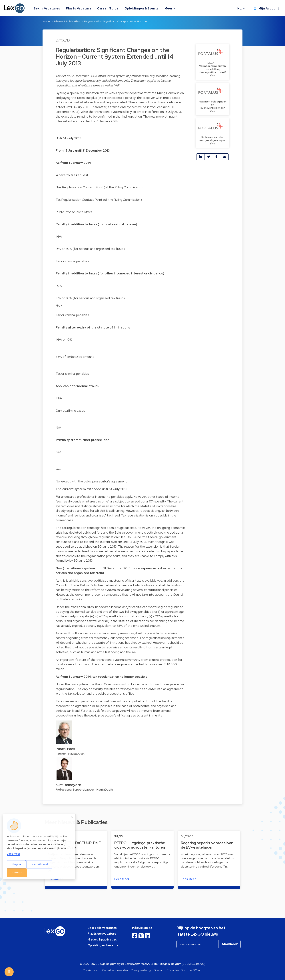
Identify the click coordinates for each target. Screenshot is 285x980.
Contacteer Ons (176, 970)
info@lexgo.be (142, 928)
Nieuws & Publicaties (67, 21)
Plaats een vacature (102, 934)
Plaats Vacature (79, 8)
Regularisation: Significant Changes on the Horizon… (116, 21)
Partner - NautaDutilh (70, 754)
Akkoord (17, 872)
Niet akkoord (40, 864)
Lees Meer (122, 879)
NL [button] (240, 8)
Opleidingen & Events (142, 8)
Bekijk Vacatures (47, 8)
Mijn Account (266, 8)
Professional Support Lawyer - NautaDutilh (84, 790)
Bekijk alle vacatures (102, 928)
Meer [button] (169, 8)
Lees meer (14, 854)
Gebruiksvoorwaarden (115, 970)
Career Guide (108, 8)
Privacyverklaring (141, 970)
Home (46, 21)
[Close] (72, 817)
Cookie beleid (91, 970)
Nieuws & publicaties (102, 940)
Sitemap (159, 970)
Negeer (16, 864)
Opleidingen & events (103, 945)
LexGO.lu (194, 970)
